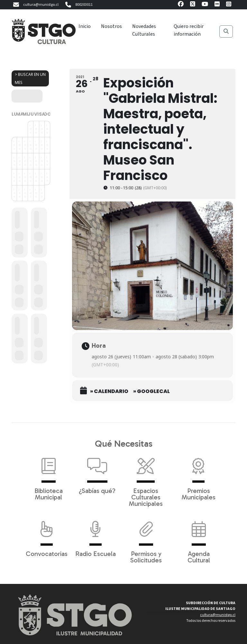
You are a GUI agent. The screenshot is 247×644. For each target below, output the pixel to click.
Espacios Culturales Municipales (146, 479)
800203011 (78, 5)
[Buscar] (226, 31)
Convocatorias (47, 536)
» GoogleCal (151, 391)
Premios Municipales (199, 476)
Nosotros (111, 26)
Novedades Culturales (144, 30)
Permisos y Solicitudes (146, 539)
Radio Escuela (96, 536)
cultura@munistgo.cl (35, 5)
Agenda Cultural (199, 539)
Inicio (85, 26)
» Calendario (109, 391)
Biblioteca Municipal (49, 476)
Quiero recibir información (189, 30)
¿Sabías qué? (97, 473)
